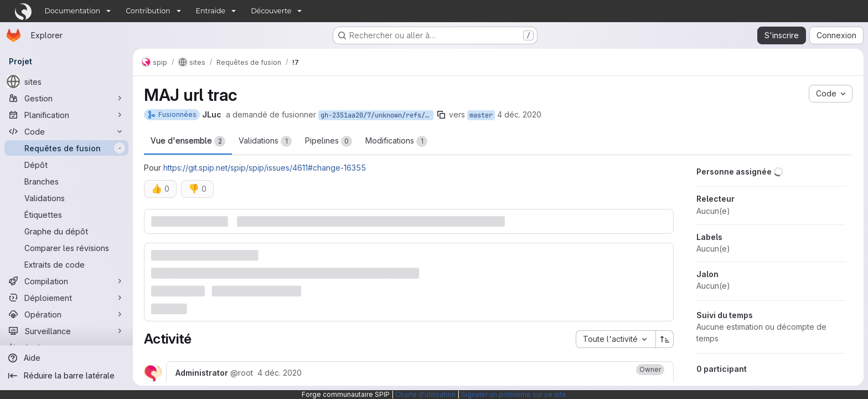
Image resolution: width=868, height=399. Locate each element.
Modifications (396, 141)
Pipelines (329, 141)
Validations (265, 141)
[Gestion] (66, 98)
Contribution (148, 11)
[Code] (66, 131)
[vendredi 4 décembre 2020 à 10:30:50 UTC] (280, 373)
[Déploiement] (66, 298)
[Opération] (66, 314)
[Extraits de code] (66, 264)
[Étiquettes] (66, 214)
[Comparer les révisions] (66, 248)
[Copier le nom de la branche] (441, 115)
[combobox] (616, 339)
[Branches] (66, 181)
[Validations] (66, 198)
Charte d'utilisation (425, 394)
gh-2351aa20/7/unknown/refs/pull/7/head (377, 115)
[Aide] (66, 358)
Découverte (271, 11)
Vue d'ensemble (188, 141)
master (481, 115)
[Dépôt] (66, 165)
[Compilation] (66, 281)
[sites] (66, 81)
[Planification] (66, 115)
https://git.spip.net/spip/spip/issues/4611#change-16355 (265, 168)
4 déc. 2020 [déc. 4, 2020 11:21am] (519, 114)
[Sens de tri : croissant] (665, 339)
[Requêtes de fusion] (66, 148)
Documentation (73, 11)
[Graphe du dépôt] (66, 231)
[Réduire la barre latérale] (66, 376)
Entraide (211, 11)
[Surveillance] (66, 331)
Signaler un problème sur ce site (514, 394)
